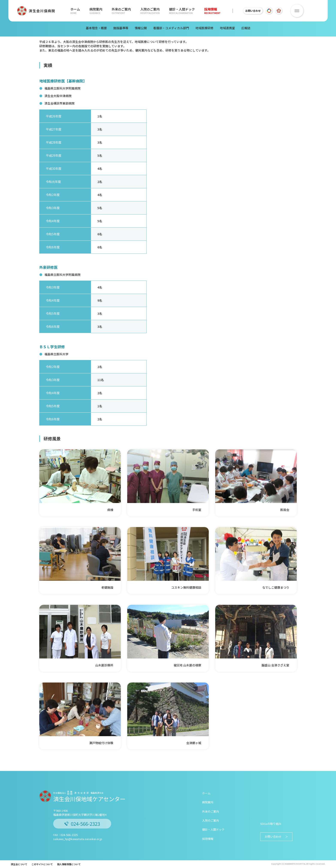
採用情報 (212, 11)
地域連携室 (227, 28)
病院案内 (96, 11)
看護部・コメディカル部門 (171, 28)
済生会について (19, 864)
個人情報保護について (69, 864)
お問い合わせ (255, 11)
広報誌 (246, 28)
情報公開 (141, 28)
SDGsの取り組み (271, 824)
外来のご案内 (121, 11)
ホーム (75, 11)
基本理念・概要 (96, 28)
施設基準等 (121, 28)
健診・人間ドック (182, 11)
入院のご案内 (150, 11)
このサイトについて (42, 864)
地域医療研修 (204, 28)
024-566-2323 (82, 824)
